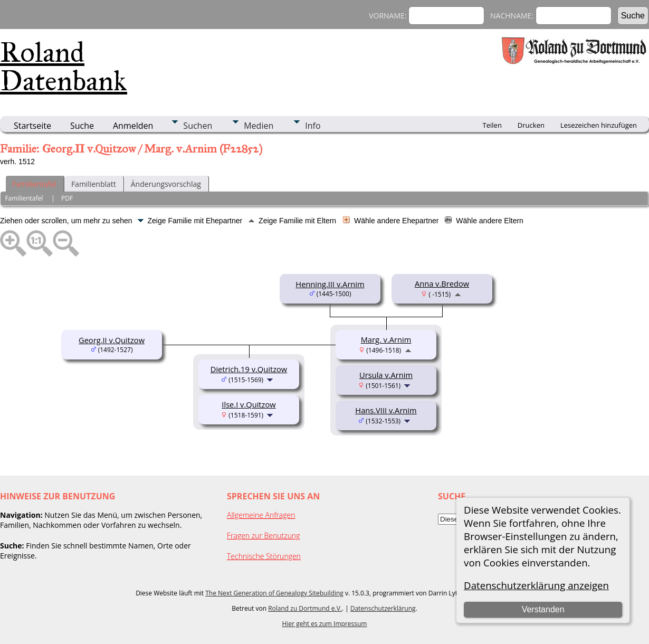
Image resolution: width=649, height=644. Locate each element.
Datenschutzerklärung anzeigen (536, 585)
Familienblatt (94, 184)
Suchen (198, 126)
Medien (259, 126)
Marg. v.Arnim (386, 339)
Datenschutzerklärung (383, 608)
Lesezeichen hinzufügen (599, 125)
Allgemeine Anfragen (261, 515)
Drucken (531, 125)
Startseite (32, 126)
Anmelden (133, 126)
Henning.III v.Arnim (330, 284)
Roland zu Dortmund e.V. (305, 608)
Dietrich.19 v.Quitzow (249, 369)
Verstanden (543, 609)
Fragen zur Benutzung (264, 536)
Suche (82, 126)
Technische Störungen (264, 556)
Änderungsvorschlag (166, 184)
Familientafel (34, 184)
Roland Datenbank (64, 67)
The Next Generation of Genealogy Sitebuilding (274, 593)
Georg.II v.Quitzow (112, 340)
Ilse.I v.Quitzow (249, 404)
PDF (67, 198)
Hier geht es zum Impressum (325, 624)
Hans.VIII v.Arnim (386, 410)
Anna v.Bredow (442, 283)
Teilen (492, 125)
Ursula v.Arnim (386, 375)
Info (313, 126)
